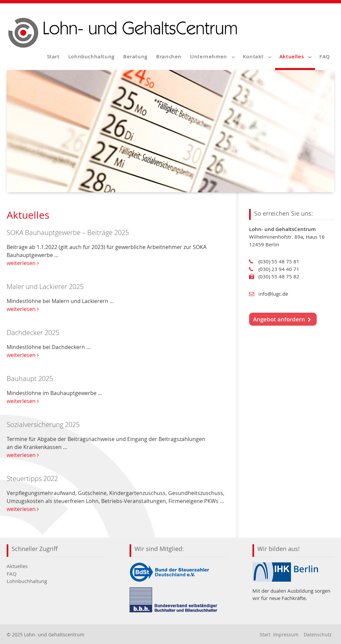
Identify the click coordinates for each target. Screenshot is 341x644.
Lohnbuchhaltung (91, 56)
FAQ (325, 56)
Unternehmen (209, 56)
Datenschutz (318, 634)
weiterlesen (23, 263)
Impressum (286, 634)
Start (53, 56)
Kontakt (253, 56)
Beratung (135, 56)
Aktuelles (292, 56)
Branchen (169, 56)
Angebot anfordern (282, 319)
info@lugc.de (273, 294)
